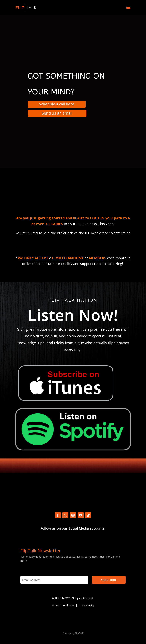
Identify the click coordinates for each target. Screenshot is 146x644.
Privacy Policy (87, 605)
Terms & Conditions (63, 605)
